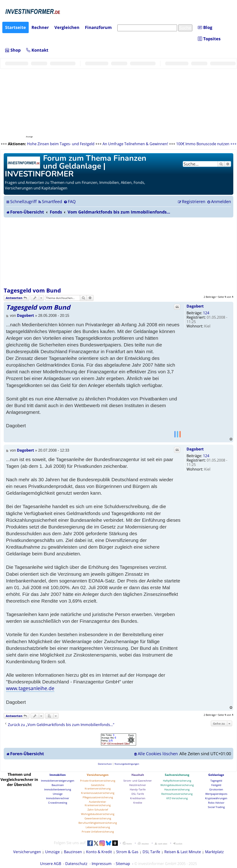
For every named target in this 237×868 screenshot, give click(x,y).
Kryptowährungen (216, 798)
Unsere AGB (51, 864)
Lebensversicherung (98, 827)
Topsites (209, 39)
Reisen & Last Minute (183, 852)
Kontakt (37, 50)
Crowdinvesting (58, 803)
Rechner (40, 27)
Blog (205, 27)
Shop (13, 50)
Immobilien (58, 775)
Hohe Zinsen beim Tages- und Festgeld (61, 144)
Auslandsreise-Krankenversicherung (98, 803)
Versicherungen (98, 775)
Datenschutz (76, 864)
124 (206, 313)
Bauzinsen (58, 785)
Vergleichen (67, 27)
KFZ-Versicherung (177, 798)
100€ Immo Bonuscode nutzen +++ (206, 144)
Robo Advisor (216, 803)
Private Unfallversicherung (98, 832)
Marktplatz (214, 852)
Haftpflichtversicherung (177, 781)
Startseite (16, 27)
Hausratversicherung (177, 789)
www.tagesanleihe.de (30, 688)
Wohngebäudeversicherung (98, 814)
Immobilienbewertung (58, 789)
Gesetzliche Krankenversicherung (98, 787)
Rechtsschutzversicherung (177, 794)
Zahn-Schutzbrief (98, 810)
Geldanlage (216, 775)
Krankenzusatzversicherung (98, 793)
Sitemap (123, 864)
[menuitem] (50, 201)
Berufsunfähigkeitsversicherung (98, 823)
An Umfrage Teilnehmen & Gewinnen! (135, 144)
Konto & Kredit (99, 852)
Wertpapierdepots (216, 794)
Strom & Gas (127, 852)
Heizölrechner (138, 785)
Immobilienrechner (58, 798)
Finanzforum (98, 27)
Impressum (102, 864)
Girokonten (216, 789)
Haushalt (138, 775)
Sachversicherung (177, 775)
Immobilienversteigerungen (58, 781)
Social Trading (216, 807)
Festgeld (216, 785)
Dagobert (195, 306)
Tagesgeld (216, 781)
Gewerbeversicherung (98, 818)
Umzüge (58, 794)
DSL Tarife (151, 852)
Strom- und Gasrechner (138, 781)
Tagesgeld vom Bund (32, 290)
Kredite (138, 803)
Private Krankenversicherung (98, 781)
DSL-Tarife (138, 794)
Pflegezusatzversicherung (98, 797)
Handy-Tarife (138, 789)
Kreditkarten (138, 798)
